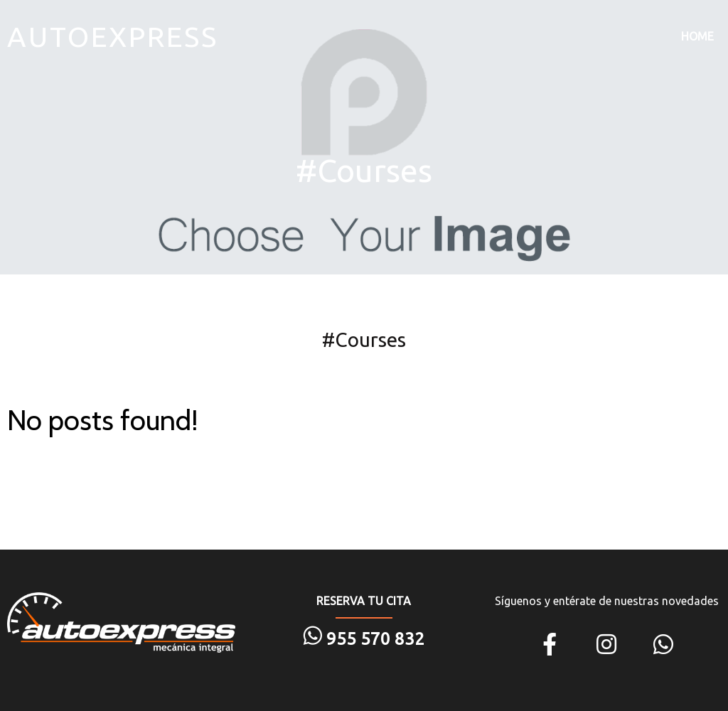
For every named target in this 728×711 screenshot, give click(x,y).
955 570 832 (373, 639)
